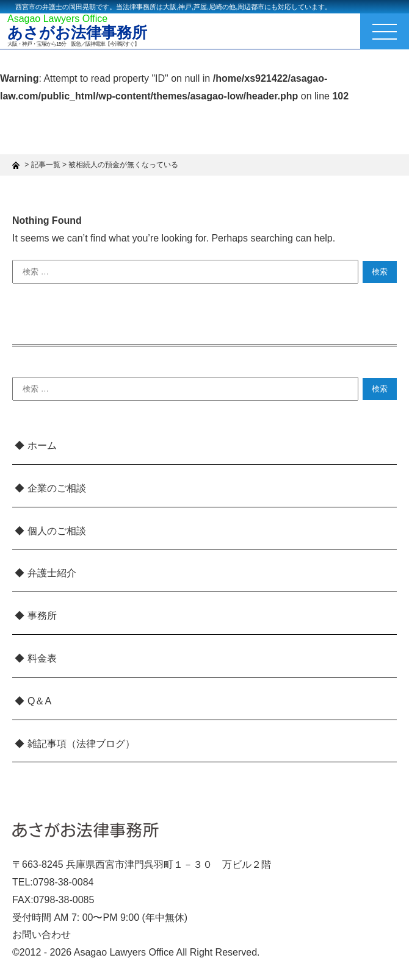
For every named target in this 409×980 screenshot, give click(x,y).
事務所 (42, 616)
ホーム (42, 445)
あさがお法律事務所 (77, 33)
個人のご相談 (57, 531)
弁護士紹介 (52, 573)
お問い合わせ (42, 935)
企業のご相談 (57, 488)
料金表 (42, 658)
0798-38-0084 (63, 882)
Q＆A (39, 701)
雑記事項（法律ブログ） (81, 744)
